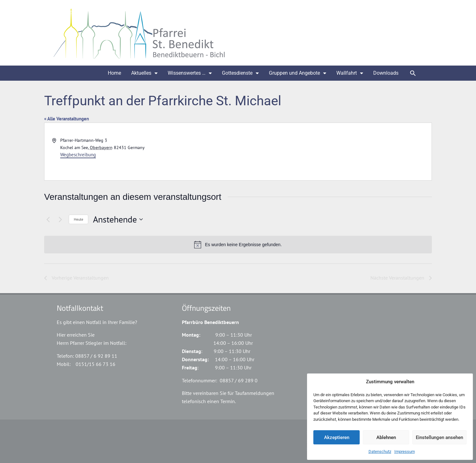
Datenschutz (380, 451)
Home (114, 73)
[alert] (238, 245)
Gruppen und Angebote (298, 73)
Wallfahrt (350, 73)
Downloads (386, 73)
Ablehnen (386, 437)
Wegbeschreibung (78, 155)
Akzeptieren (337, 437)
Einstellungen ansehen (439, 437)
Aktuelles (144, 73)
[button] (413, 73)
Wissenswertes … (190, 73)
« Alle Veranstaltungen (67, 119)
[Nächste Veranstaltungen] (60, 219)
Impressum (405, 451)
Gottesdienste (240, 73)
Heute (78, 219)
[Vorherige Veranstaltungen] (48, 219)
